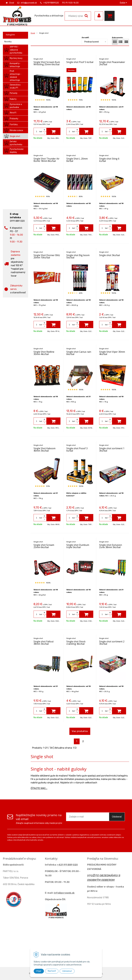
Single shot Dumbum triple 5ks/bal (78, 546)
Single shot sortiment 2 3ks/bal (112, 643)
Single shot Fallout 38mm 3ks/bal (44, 643)
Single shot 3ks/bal (109, 255)
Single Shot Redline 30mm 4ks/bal (44, 353)
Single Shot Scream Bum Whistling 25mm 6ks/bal (47, 63)
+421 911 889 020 (67, 865)
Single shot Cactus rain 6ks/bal (79, 353)
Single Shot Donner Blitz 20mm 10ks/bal (47, 256)
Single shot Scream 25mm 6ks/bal (44, 546)
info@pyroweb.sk (29, 3)
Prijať (39, 971)
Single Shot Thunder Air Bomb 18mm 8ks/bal (46, 160)
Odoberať (117, 817)
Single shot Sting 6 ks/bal (109, 160)
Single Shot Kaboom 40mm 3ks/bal (44, 450)
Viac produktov (80, 731)
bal (41, 132)
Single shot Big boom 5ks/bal (78, 256)
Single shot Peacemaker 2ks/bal (112, 63)
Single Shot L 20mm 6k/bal (77, 160)
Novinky (8, 42)
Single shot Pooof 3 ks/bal (77, 450)
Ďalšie (123, 3)
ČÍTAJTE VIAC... (39, 788)
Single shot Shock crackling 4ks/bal (76, 643)
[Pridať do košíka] (53, 131)
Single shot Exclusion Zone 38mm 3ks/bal (111, 546)
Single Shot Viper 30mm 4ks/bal (112, 353)
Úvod (12, 3)
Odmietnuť (67, 971)
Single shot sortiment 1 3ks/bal (112, 450)
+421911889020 (51, 3)
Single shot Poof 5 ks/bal (80, 62)
